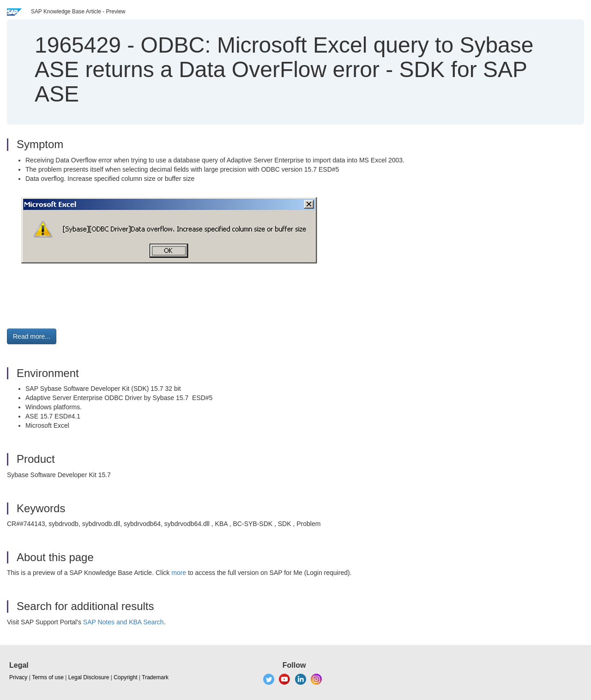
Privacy (18, 677)
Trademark (155, 677)
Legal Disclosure (89, 677)
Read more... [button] (32, 336)
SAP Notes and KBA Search (124, 622)
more (179, 573)
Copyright (125, 677)
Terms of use (48, 677)
